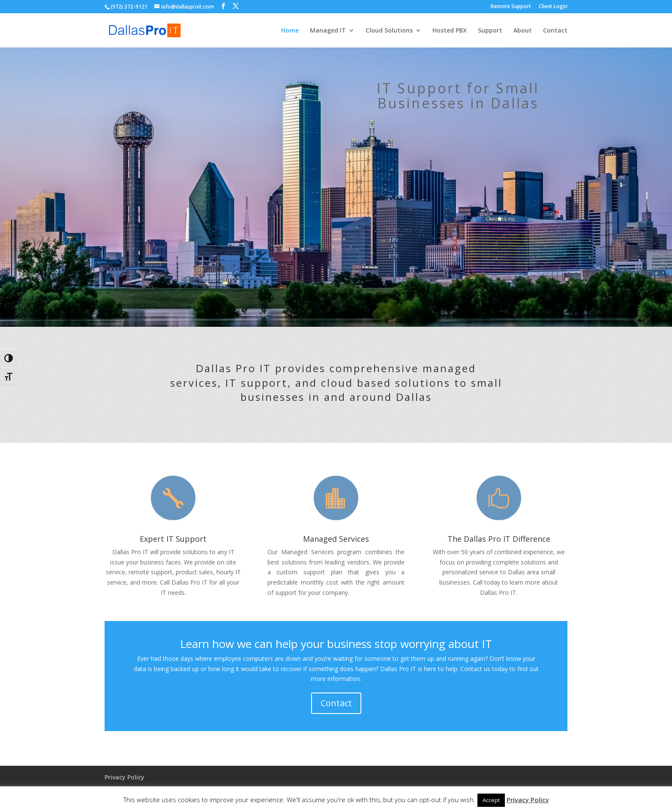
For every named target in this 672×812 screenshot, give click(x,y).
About (523, 31)
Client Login (553, 7)
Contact (555, 31)
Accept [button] (491, 800)
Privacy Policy (124, 777)
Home (290, 31)
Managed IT (328, 31)
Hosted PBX (450, 31)
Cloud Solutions (389, 31)
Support (490, 31)
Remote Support (511, 7)
